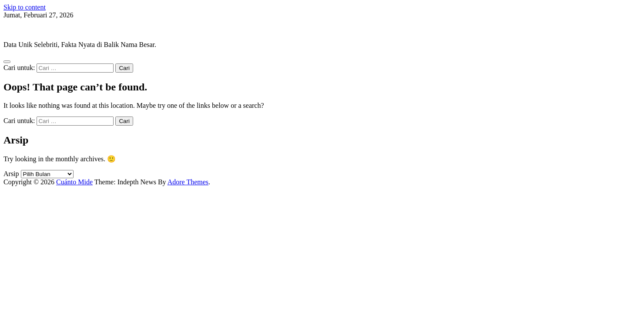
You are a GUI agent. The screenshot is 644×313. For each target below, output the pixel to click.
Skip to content (25, 7)
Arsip (11, 174)
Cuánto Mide (22, 30)
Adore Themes (188, 182)
